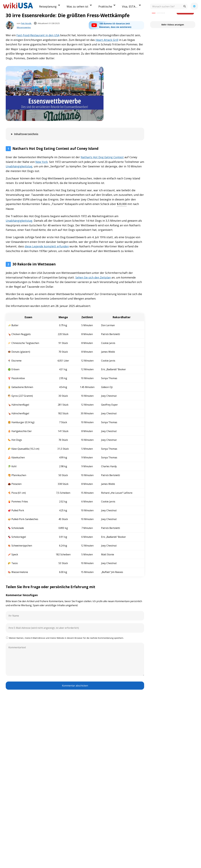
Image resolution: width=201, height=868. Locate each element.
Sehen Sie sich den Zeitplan (93, 277)
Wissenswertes (24, 27)
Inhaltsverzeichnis (26, 134)
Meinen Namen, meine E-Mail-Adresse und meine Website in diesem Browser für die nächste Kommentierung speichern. (66, 638)
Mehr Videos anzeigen (173, 25)
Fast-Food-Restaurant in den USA (38, 35)
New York (42, 162)
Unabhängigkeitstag (19, 166)
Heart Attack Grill (107, 40)
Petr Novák (26, 23)
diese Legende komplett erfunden (47, 246)
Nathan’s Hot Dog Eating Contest (102, 157)
